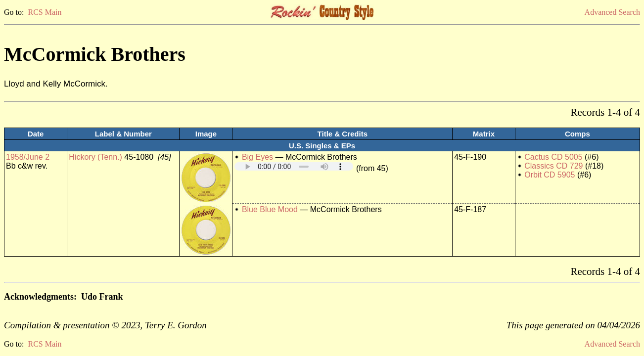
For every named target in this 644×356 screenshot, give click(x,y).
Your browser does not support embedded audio (294, 166)
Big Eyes (257, 157)
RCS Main (45, 12)
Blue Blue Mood (270, 209)
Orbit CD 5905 (550, 175)
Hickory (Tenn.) (95, 157)
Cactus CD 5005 (553, 157)
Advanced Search (612, 12)
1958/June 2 (28, 157)
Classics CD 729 (553, 166)
